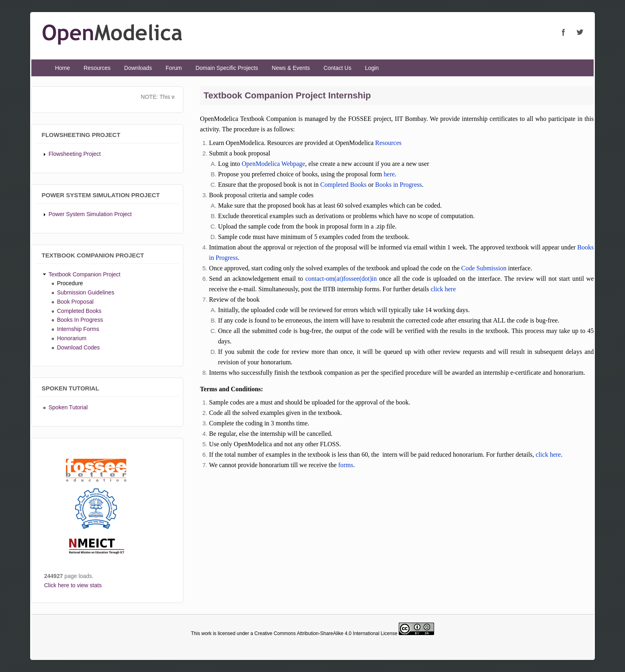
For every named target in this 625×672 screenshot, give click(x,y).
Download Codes (79, 347)
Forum (174, 68)
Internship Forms (78, 329)
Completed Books (79, 311)
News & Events (291, 68)
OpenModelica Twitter (580, 32)
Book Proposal (75, 302)
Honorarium (72, 338)
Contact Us (337, 68)
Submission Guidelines (86, 292)
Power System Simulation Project (90, 214)
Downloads (138, 68)
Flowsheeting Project (75, 154)
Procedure (70, 283)
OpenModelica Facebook (564, 32)
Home (62, 68)
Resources (97, 68)
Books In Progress (80, 320)
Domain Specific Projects (227, 68)
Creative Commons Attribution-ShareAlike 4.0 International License (326, 633)
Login (372, 68)
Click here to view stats (73, 585)
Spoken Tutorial (68, 407)
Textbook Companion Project (85, 274)
